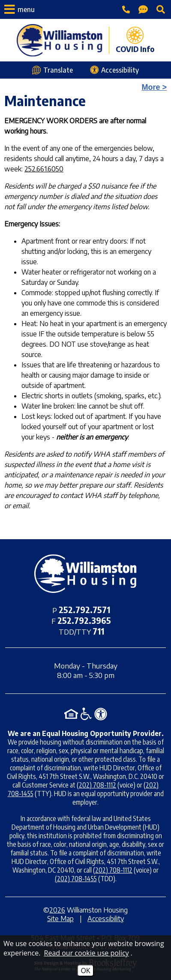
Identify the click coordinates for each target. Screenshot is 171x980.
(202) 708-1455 (76, 879)
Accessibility (106, 919)
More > (154, 87)
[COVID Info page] (132, 40)
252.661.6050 (44, 169)
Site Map (60, 919)
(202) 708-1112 (96, 785)
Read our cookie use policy (87, 953)
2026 (57, 910)
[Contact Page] (143, 9)
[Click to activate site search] (161, 9)
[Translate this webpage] (52, 70)
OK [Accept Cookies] (85, 971)
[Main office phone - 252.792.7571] (126, 9)
